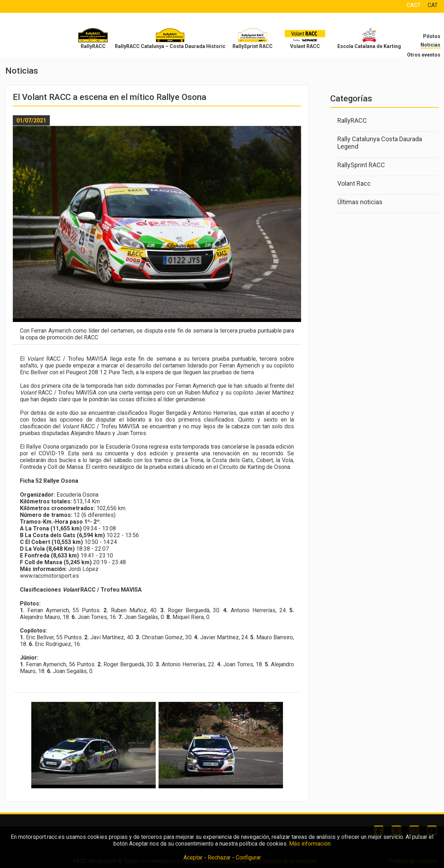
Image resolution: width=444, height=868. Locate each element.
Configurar (248, 858)
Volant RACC (305, 46)
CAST (414, 5)
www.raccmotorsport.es (49, 576)
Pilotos (432, 36)
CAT (433, 5)
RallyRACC (93, 46)
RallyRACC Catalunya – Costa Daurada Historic (170, 46)
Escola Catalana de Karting (369, 46)
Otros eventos (424, 55)
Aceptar (193, 858)
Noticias (430, 45)
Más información (310, 844)
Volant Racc (354, 183)
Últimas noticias (360, 202)
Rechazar (219, 858)
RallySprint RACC (253, 46)
